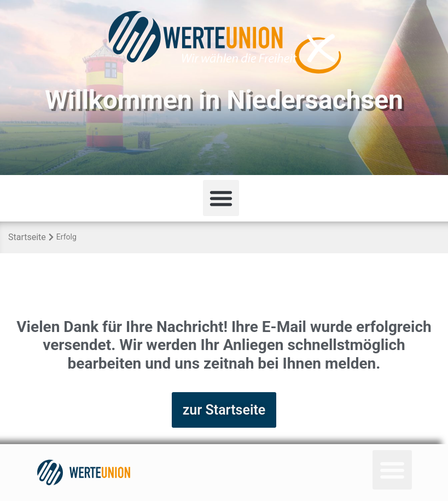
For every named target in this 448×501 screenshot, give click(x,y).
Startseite (27, 237)
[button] (221, 198)
